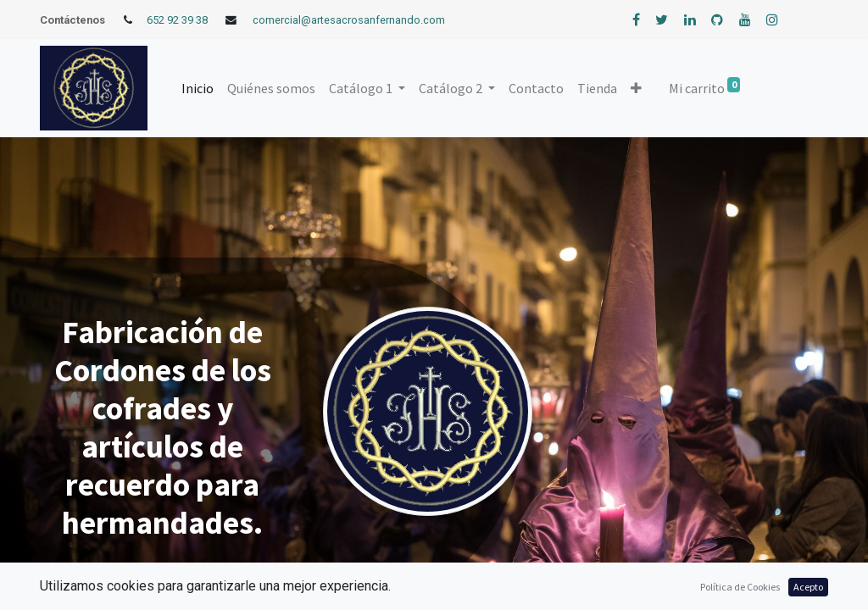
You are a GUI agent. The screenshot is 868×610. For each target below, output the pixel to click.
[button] (636, 88)
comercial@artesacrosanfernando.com (349, 20)
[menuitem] (198, 88)
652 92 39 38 (177, 20)
